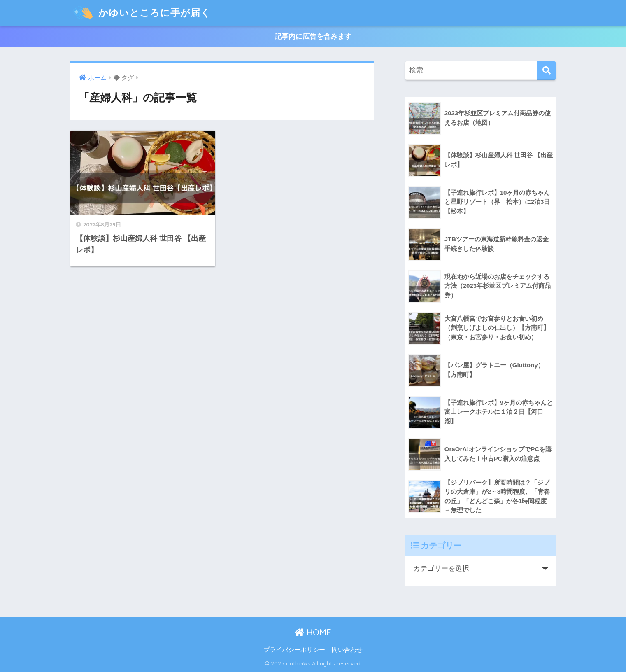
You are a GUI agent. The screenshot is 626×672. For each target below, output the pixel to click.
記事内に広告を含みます (313, 36)
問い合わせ (347, 650)
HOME (313, 632)
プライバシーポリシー (294, 650)
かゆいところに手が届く (142, 13)
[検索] (546, 71)
